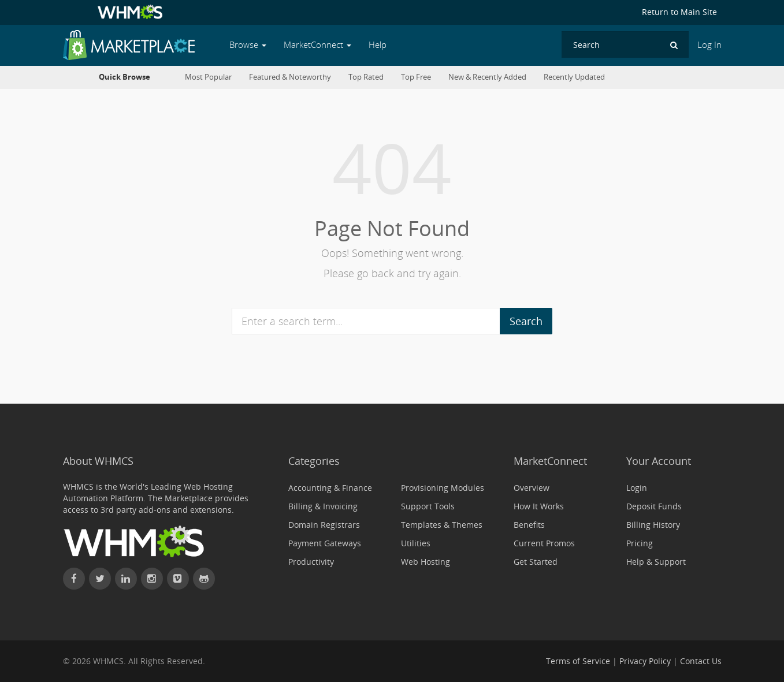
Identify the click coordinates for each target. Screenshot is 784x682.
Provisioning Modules (443, 488)
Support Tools (428, 506)
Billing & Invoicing (323, 506)
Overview (532, 488)
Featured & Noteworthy (290, 77)
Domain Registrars (324, 525)
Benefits (529, 525)
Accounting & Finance (330, 488)
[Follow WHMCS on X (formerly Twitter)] (100, 579)
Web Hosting (426, 562)
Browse (248, 45)
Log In (709, 45)
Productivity (311, 562)
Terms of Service (578, 661)
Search (526, 321)
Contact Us (701, 661)
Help (378, 45)
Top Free (416, 77)
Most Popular (208, 77)
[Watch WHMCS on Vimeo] (178, 579)
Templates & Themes (442, 525)
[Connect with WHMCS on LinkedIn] (126, 579)
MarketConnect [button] (317, 45)
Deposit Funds (654, 506)
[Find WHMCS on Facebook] (74, 579)
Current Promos (544, 543)
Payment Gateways (325, 543)
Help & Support (656, 562)
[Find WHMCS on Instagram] (152, 579)
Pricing (640, 543)
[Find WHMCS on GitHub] (204, 579)
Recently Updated (574, 77)
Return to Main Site (679, 12)
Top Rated (366, 77)
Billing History (653, 525)
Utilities (416, 543)
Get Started (536, 562)
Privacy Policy (645, 661)
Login (637, 488)
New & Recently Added (487, 77)
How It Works (539, 506)
